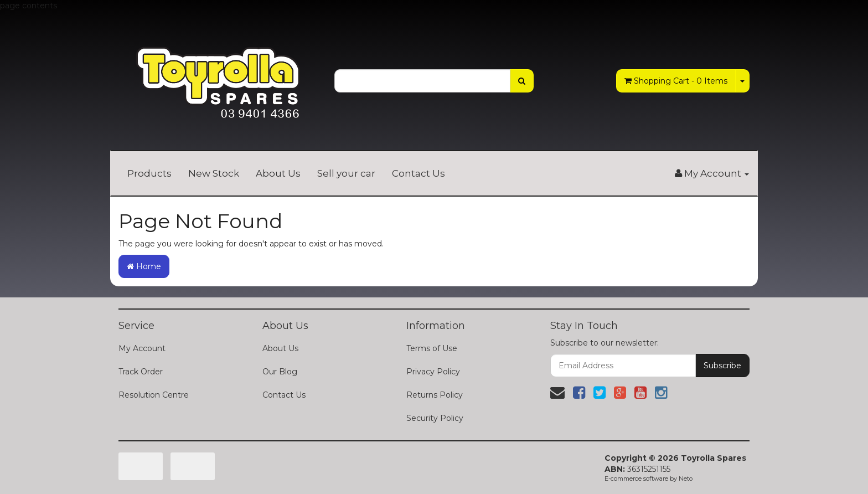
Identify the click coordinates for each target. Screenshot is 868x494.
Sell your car (346, 173)
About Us (278, 173)
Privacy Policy (433, 372)
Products (149, 173)
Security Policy (435, 418)
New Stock (214, 173)
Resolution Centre (154, 395)
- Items (676, 81)
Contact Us (418, 173)
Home (144, 266)
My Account (142, 348)
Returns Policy (435, 395)
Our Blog (280, 372)
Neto (686, 478)
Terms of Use (432, 348)
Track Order (141, 372)
